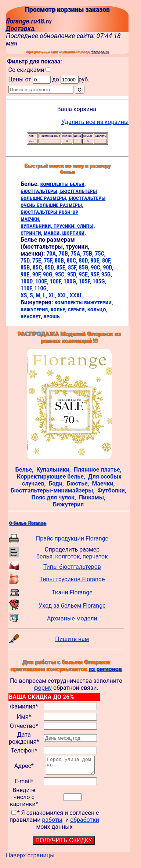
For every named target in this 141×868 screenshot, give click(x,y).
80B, (61, 261)
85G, (85, 268)
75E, (38, 261)
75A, (77, 254)
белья (44, 556)
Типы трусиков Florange (72, 579)
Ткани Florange (72, 592)
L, (46, 295)
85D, (51, 268)
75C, (100, 254)
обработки (85, 823)
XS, (25, 295)
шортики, (74, 233)
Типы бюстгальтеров (72, 567)
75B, (89, 254)
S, (33, 295)
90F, (38, 274)
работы (52, 823)
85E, (62, 268)
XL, (53, 295)
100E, (43, 281)
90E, (26, 274)
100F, (57, 281)
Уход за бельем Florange (72, 606)
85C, (39, 268)
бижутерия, (36, 309)
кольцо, (97, 309)
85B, (27, 268)
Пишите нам (72, 639)
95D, (73, 274)
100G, (71, 281)
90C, (97, 268)
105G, (100, 281)
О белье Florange (27, 523)
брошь (52, 316)
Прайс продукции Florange (72, 539)
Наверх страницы (30, 859)
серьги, (78, 309)
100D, (28, 281)
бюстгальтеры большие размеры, (59, 194)
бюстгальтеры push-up (49, 212)
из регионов (105, 669)
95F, (96, 274)
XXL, (64, 295)
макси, (53, 233)
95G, (107, 274)
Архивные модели (72, 618)
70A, (52, 254)
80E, (96, 261)
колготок (67, 556)
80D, (84, 261)
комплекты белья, (63, 184)
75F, (49, 261)
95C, (61, 274)
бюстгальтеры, (40, 191)
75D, (26, 261)
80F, (107, 261)
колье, (59, 309)
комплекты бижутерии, (84, 302)
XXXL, (77, 295)
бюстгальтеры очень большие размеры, (63, 201)
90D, (108, 268)
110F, (27, 288)
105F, (85, 281)
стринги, (32, 233)
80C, (73, 261)
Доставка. (21, 29)
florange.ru (100, 52)
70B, (65, 254)
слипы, (86, 226)
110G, (41, 288)
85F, (73, 268)
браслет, (32, 316)
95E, (85, 274)
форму (43, 688)
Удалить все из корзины (95, 122)
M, (39, 295)
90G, (49, 274)
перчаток (95, 556)
